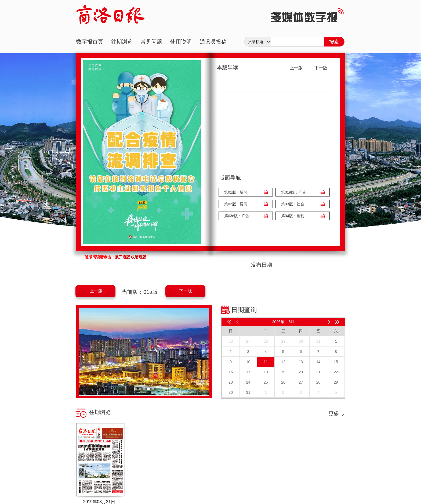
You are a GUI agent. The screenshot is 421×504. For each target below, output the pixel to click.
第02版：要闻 (236, 204)
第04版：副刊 (293, 216)
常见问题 (151, 42)
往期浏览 (122, 42)
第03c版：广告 (237, 216)
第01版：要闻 (236, 192)
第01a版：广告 (294, 192)
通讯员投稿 (213, 42)
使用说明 (181, 42)
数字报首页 (90, 42)
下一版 (186, 291)
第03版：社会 (293, 204)
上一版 (96, 291)
